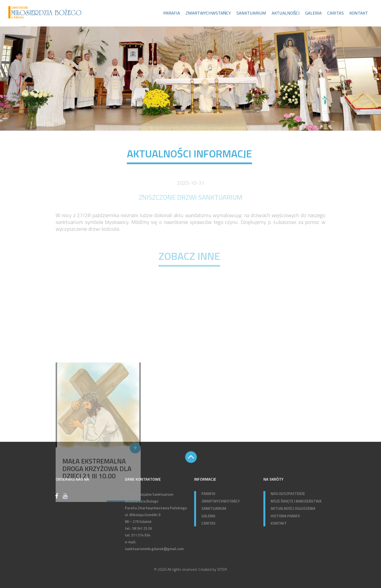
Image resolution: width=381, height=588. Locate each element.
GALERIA (208, 516)
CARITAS (208, 523)
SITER (222, 569)
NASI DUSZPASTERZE (288, 494)
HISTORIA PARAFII (285, 516)
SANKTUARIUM (214, 508)
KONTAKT (279, 523)
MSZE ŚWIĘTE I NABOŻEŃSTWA (296, 501)
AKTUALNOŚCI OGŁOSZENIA (293, 508)
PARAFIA (208, 494)
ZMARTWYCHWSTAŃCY (221, 501)
